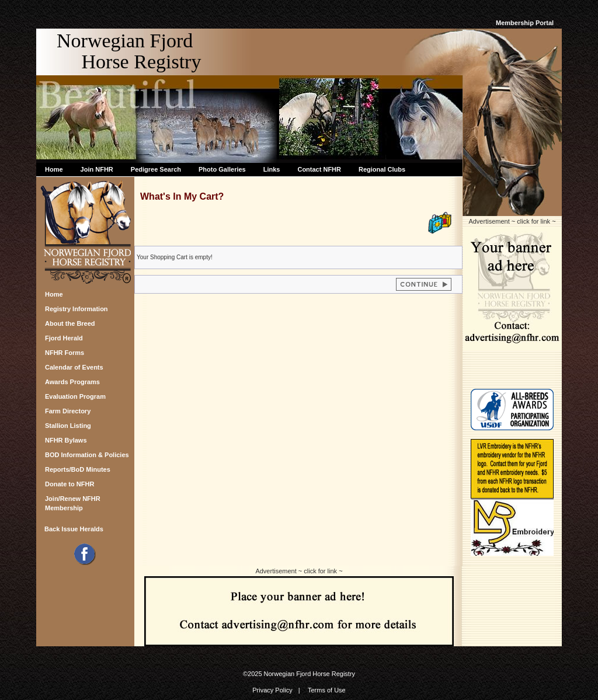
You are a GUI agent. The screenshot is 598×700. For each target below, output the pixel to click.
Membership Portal (525, 23)
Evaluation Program (75, 396)
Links (272, 169)
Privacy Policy (272, 690)
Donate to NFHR (69, 484)
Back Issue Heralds (74, 529)
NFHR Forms (65, 353)
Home (54, 169)
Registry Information (77, 309)
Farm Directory (68, 411)
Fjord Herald (64, 338)
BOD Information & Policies (87, 455)
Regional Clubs (382, 169)
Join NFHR (97, 169)
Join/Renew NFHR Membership (73, 502)
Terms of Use (327, 690)
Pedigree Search (156, 169)
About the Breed (70, 323)
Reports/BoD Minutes (78, 469)
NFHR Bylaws (66, 440)
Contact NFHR (319, 169)
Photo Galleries (222, 169)
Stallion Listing (68, 426)
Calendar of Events (74, 367)
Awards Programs (72, 382)
